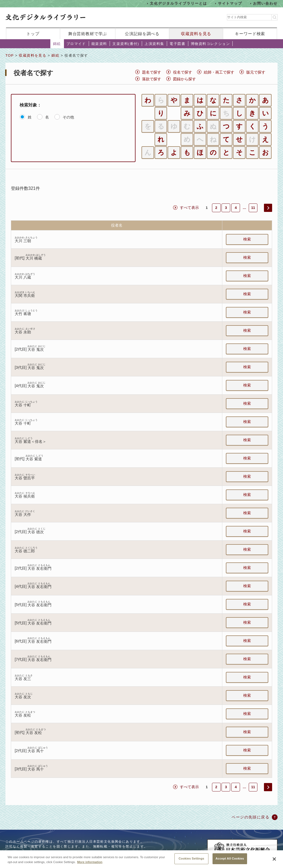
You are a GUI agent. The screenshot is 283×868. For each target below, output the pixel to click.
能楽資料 (99, 44)
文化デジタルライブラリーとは (178, 3)
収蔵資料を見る (196, 34)
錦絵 (57, 44)
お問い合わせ (265, 3)
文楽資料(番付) (126, 44)
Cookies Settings (191, 858)
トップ (33, 34)
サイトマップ (230, 3)
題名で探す (152, 72)
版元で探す (256, 72)
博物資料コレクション (210, 44)
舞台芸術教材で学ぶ (88, 34)
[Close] (274, 859)
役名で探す (183, 72)
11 (253, 208)
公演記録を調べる (142, 34)
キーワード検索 (250, 34)
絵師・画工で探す (219, 72)
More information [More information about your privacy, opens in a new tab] (90, 862)
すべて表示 (189, 208)
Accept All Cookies (230, 858)
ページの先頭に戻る (250, 817)
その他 (68, 117)
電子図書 (177, 44)
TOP (10, 55)
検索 (247, 239)
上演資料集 (154, 44)
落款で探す (152, 79)
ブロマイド (76, 44)
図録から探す (184, 79)
